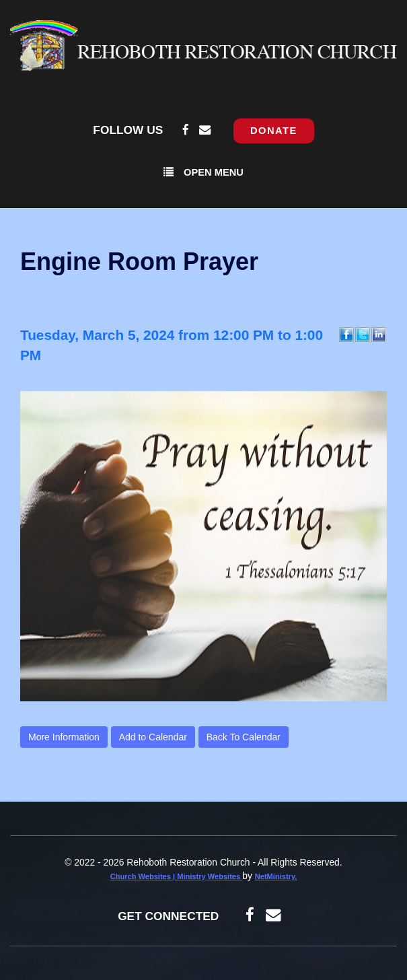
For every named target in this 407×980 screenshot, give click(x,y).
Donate (274, 131)
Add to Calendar (153, 737)
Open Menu (203, 172)
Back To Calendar (244, 737)
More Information (64, 737)
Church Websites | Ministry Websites (177, 876)
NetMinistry (275, 876)
